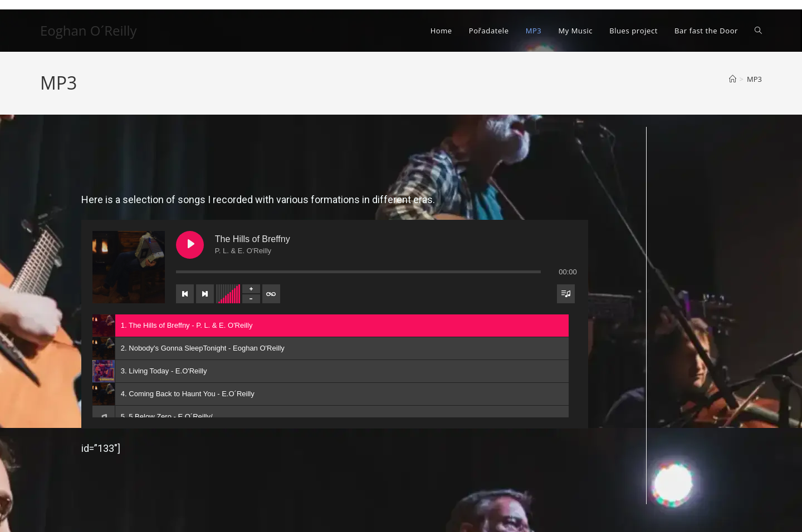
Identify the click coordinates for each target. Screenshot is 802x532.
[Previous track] (185, 294)
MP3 (754, 79)
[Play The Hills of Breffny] (190, 245)
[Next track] (205, 294)
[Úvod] (733, 79)
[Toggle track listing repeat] (271, 294)
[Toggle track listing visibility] (566, 294)
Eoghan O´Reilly (89, 30)
